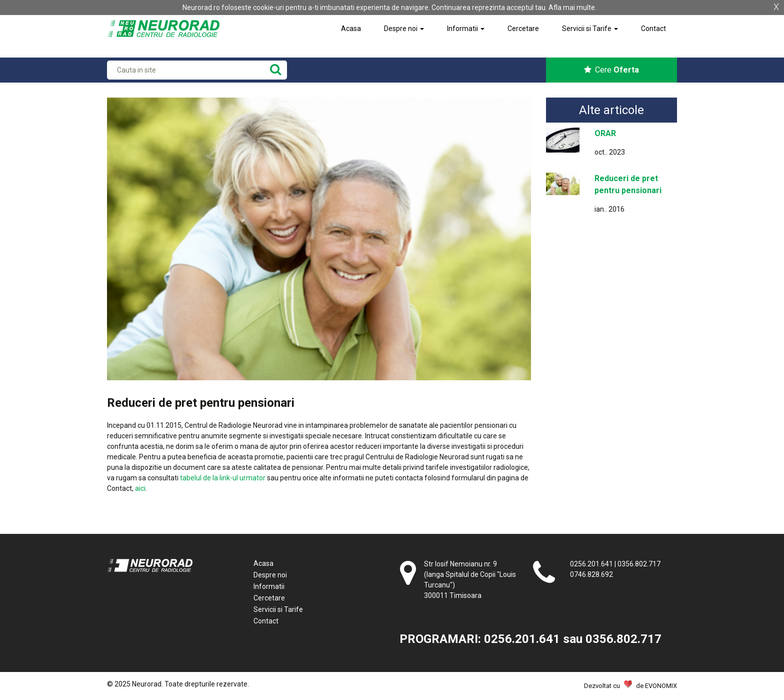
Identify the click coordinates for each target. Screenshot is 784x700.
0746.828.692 (591, 574)
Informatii (466, 29)
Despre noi (404, 29)
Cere (611, 70)
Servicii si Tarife (590, 29)
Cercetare (523, 29)
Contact (653, 29)
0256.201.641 (591, 564)
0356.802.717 (639, 564)
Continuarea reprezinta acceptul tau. (489, 8)
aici (140, 488)
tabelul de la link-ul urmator (223, 478)
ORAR (605, 133)
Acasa (351, 29)
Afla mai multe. (572, 8)
